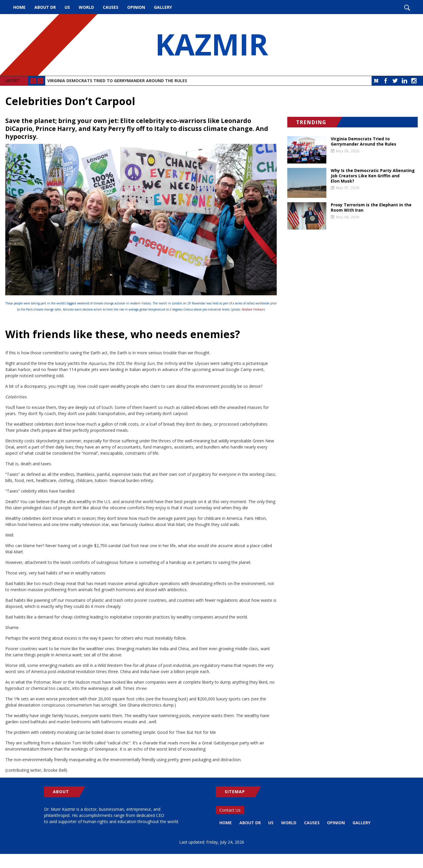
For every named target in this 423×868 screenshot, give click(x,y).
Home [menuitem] (19, 7)
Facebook (386, 81)
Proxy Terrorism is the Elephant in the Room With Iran (371, 208)
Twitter (395, 81)
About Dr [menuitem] (45, 7)
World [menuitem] (86, 7)
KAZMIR (211, 45)
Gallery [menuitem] (163, 7)
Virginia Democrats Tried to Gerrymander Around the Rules (117, 81)
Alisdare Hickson (253, 309)
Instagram (414, 81)
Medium (376, 81)
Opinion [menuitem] (136, 7)
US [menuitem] (67, 7)
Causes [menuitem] (111, 7)
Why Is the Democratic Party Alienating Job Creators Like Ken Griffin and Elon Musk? (373, 176)
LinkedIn (404, 81)
